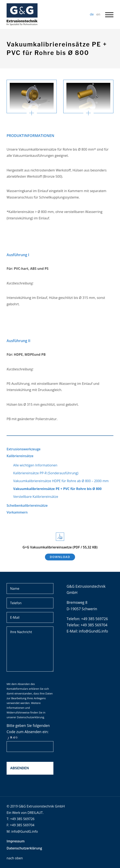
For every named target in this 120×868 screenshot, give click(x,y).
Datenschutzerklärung (31, 717)
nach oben (15, 858)
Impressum (16, 841)
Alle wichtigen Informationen (35, 465)
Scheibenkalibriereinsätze (27, 505)
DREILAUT (35, 813)
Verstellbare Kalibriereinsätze (36, 497)
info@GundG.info (93, 631)
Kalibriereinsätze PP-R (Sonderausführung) (46, 473)
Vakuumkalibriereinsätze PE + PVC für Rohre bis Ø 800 (57, 489)
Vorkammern (17, 512)
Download (60, 557)
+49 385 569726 (22, 819)
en (98, 14)
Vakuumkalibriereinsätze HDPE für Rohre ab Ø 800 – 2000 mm (61, 481)
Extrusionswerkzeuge (24, 449)
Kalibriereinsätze (20, 456)
